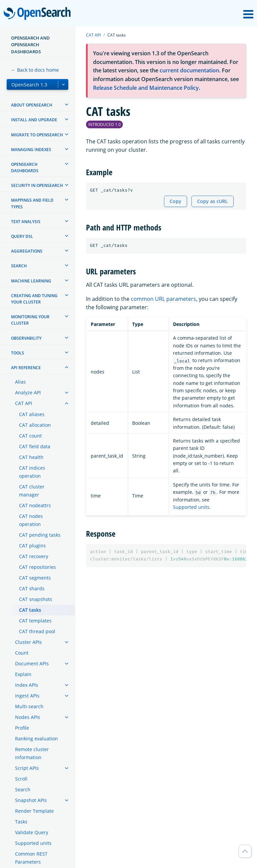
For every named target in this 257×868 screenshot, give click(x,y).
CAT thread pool (37, 631)
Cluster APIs (28, 642)
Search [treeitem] (19, 266)
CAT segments (35, 578)
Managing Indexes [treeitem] (31, 150)
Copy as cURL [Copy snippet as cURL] (212, 201)
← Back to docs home (35, 70)
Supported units (33, 843)
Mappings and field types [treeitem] (32, 203)
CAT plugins (32, 546)
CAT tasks (30, 610)
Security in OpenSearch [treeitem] (37, 185)
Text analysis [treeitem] (26, 222)
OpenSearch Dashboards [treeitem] (25, 168)
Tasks (21, 822)
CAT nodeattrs (35, 505)
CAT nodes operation (31, 520)
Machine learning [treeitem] (31, 281)
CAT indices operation (32, 472)
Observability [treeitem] (26, 338)
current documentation (189, 70)
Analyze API (28, 392)
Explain (23, 674)
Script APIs (27, 768)
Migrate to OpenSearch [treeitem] (37, 135)
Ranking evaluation (36, 739)
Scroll (21, 779)
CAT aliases (32, 414)
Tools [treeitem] (18, 353)
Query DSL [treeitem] (22, 236)
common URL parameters (163, 299)
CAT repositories (37, 567)
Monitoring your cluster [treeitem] (30, 320)
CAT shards (32, 588)
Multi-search (29, 706)
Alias (20, 382)
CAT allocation (35, 425)
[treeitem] (67, 105)
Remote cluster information (32, 753)
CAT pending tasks (40, 535)
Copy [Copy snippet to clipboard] (176, 201)
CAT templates (35, 621)
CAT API (24, 403)
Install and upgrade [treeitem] (34, 120)
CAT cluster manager (32, 491)
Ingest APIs (27, 696)
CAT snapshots (36, 599)
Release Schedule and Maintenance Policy (146, 88)
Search (23, 789)
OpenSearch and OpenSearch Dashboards (30, 45)
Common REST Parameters (31, 858)
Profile (22, 728)
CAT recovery (34, 556)
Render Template (34, 811)
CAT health (31, 457)
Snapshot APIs (31, 800)
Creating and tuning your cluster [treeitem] (34, 299)
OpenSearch (39, 14)
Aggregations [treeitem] (27, 251)
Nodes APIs (28, 717)
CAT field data (35, 446)
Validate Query (32, 832)
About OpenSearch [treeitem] (32, 105)
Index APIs (27, 685)
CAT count (30, 436)
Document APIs (32, 663)
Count (22, 653)
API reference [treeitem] (26, 368)
